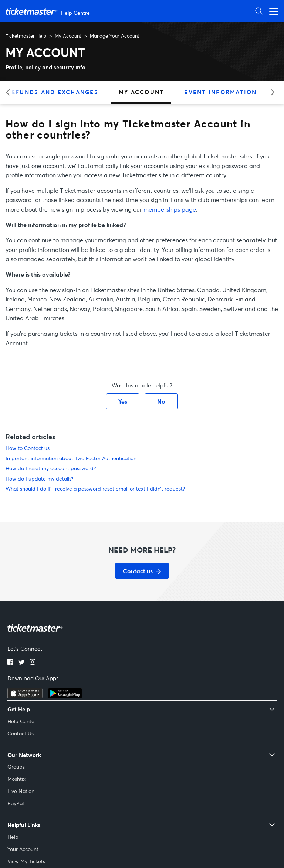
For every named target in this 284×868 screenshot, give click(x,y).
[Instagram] (33, 663)
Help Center (22, 721)
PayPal (16, 803)
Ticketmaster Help (26, 36)
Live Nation (21, 791)
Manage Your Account (115, 36)
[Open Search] (259, 11)
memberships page (170, 209)
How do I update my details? (39, 479)
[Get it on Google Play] (65, 696)
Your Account (23, 849)
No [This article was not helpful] (161, 401)
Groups (16, 767)
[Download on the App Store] (25, 696)
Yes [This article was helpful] (123, 401)
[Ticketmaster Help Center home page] (49, 11)
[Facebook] (10, 663)
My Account (68, 36)
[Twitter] (21, 663)
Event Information (220, 92)
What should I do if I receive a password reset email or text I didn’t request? (95, 488)
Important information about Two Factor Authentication (71, 458)
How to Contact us (28, 448)
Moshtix (16, 779)
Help (13, 837)
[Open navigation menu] (272, 11)
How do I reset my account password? (51, 468)
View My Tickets (26, 861)
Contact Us (21, 733)
